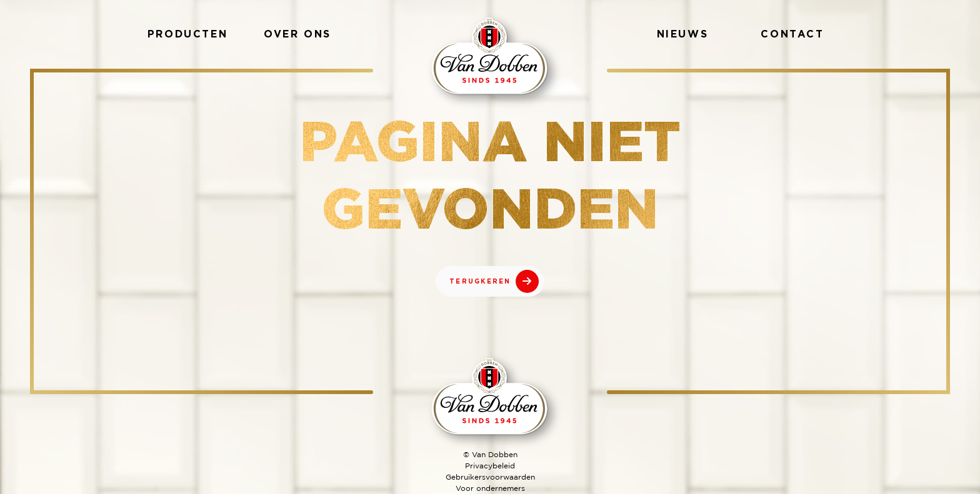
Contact (792, 34)
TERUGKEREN (480, 281)
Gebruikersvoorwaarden (490, 477)
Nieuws (683, 34)
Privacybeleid (490, 466)
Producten (187, 34)
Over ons (297, 34)
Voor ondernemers (490, 488)
